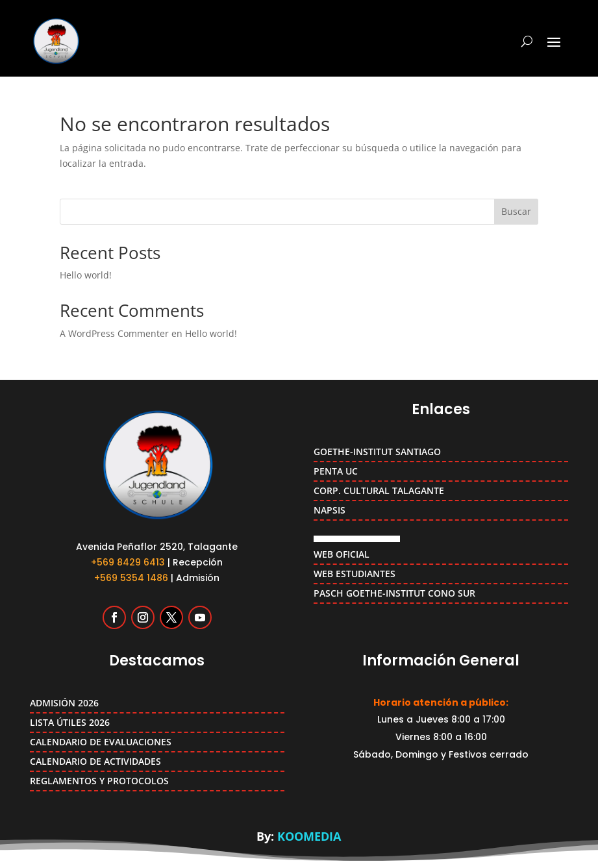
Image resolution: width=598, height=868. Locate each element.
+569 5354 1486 (131, 578)
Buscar (516, 211)
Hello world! (86, 275)
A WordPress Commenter (114, 333)
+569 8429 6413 (128, 562)
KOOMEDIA (309, 836)
